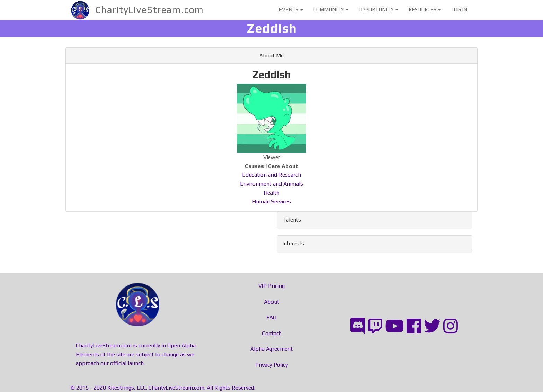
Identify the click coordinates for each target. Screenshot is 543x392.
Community (331, 10)
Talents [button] (292, 220)
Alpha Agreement (271, 349)
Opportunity (379, 10)
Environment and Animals (271, 184)
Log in (459, 10)
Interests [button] (293, 243)
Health (271, 193)
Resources (425, 10)
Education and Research (271, 175)
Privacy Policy (271, 365)
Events (291, 10)
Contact (271, 333)
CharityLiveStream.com (149, 10)
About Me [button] (271, 56)
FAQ (271, 317)
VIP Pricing (271, 286)
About (271, 302)
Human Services (271, 202)
